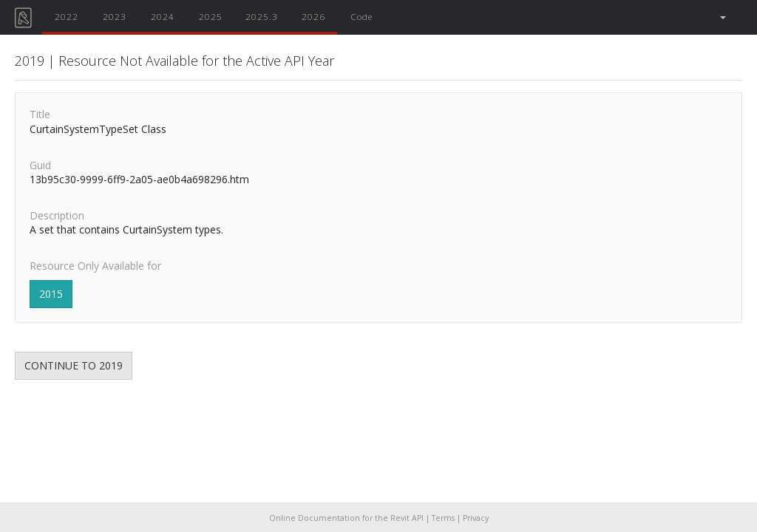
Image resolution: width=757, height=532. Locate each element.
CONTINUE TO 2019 (74, 365)
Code (361, 16)
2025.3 (262, 16)
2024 (163, 16)
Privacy (476, 518)
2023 (115, 16)
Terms (443, 518)
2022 (67, 16)
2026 (313, 16)
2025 (211, 16)
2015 (51, 294)
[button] (722, 17)
